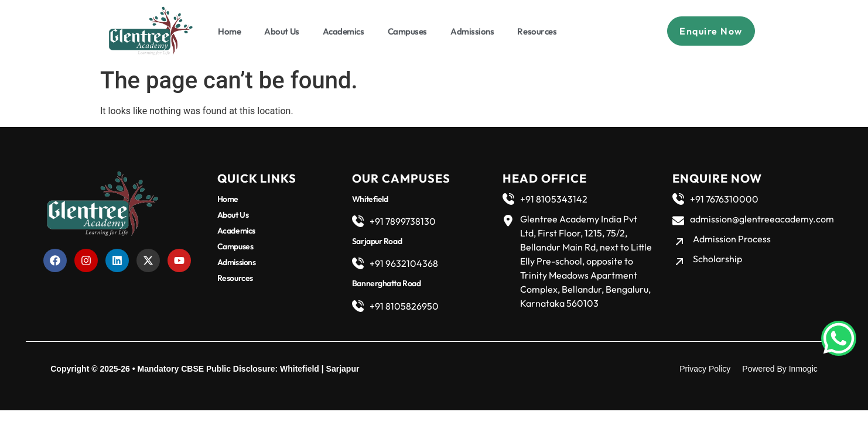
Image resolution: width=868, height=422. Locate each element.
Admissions (472, 31)
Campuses (407, 31)
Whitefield (300, 369)
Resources (537, 31)
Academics (344, 31)
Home (229, 31)
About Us (281, 31)
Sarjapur (343, 369)
